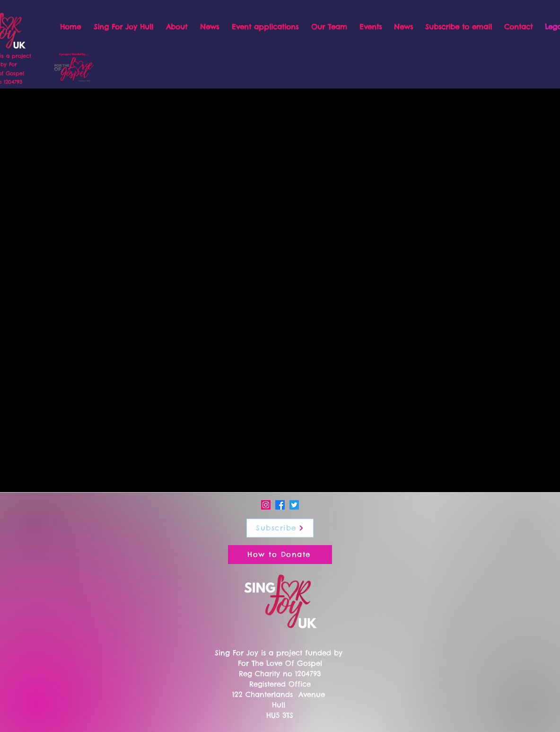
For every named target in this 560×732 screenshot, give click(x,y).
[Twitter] (294, 505)
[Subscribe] (280, 528)
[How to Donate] (280, 555)
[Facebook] (280, 505)
